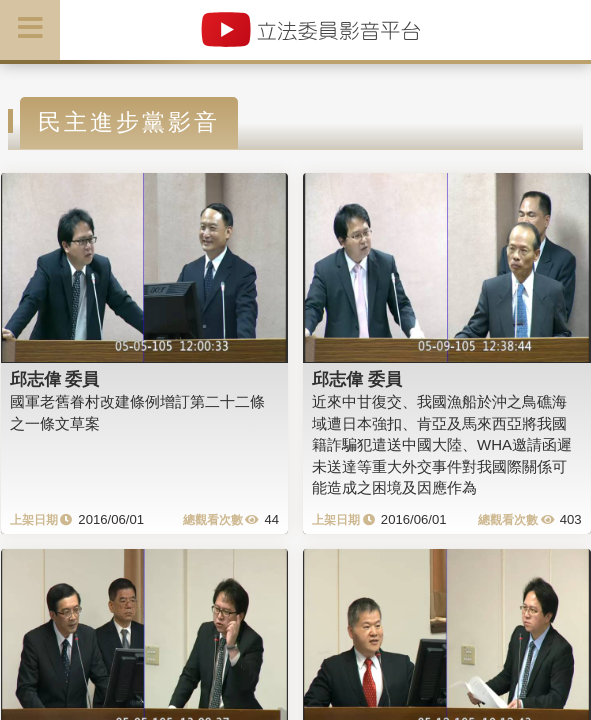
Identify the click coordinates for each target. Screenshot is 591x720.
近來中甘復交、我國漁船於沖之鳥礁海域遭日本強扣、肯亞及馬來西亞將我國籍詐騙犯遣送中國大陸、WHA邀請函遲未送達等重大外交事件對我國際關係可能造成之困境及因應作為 (442, 444)
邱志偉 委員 (55, 379)
